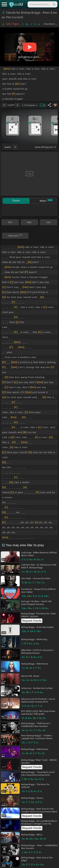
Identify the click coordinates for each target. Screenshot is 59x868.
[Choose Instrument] (15, 147)
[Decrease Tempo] (4, 105)
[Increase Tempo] (17, 105)
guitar (8, 147)
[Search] (54, 4)
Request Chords (32, 621)
